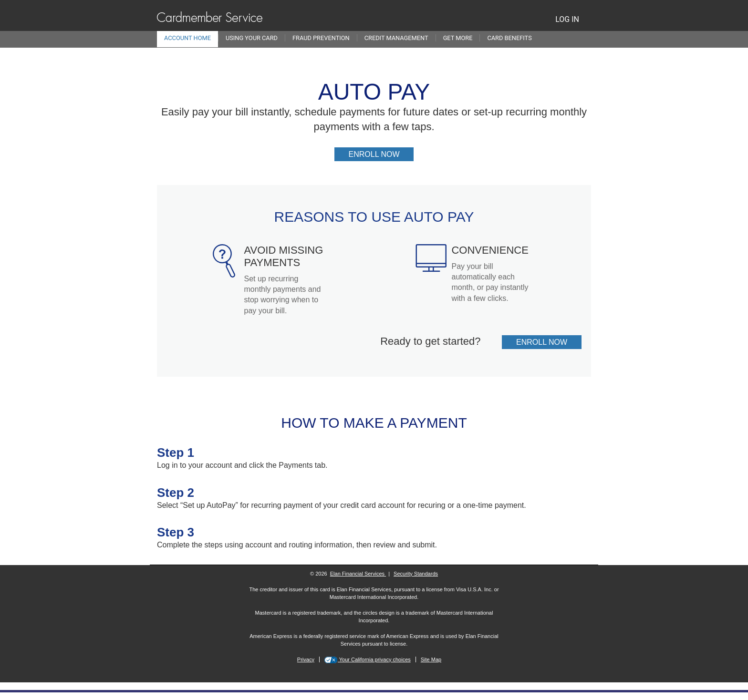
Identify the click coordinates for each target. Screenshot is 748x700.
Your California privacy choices (374, 659)
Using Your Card (252, 38)
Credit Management (396, 38)
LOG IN (567, 19)
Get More (458, 38)
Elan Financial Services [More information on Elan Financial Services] (358, 574)
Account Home (187, 38)
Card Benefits (509, 38)
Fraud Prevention (321, 38)
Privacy (306, 659)
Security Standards (416, 574)
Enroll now (381, 155)
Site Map (431, 659)
